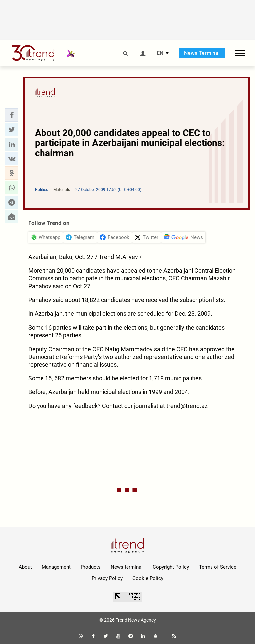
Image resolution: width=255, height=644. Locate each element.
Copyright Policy (171, 567)
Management (56, 567)
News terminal (127, 567)
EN (160, 53)
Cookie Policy (148, 578)
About (25, 567)
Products (91, 567)
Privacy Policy (107, 578)
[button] (12, 115)
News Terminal (202, 53)
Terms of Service (218, 567)
